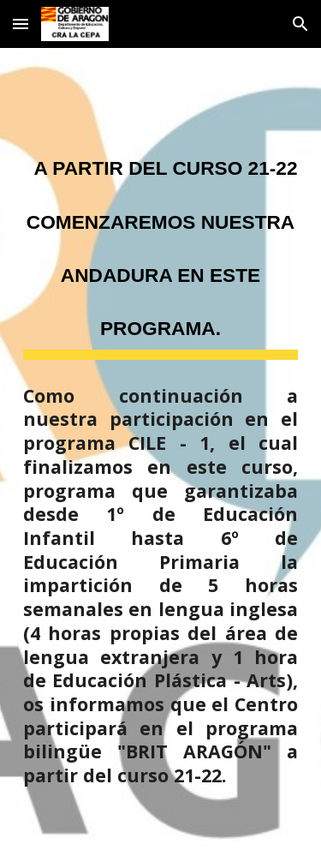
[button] (21, 24)
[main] (161, 244)
